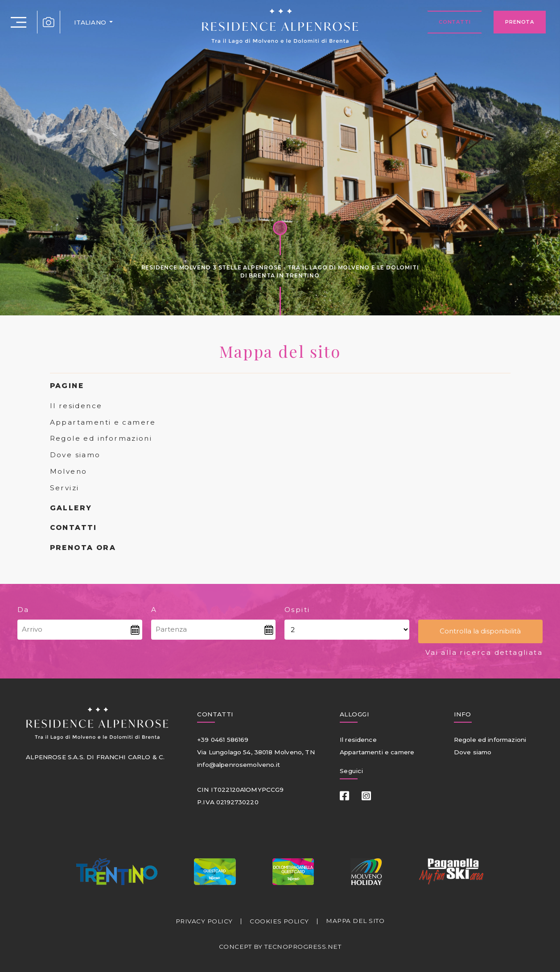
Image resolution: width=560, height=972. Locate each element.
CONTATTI (74, 527)
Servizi (65, 488)
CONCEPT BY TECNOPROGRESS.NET (280, 947)
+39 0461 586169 (223, 740)
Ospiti (297, 610)
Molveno (69, 471)
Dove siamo (75, 455)
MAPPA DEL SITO (355, 921)
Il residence (76, 406)
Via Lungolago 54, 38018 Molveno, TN (256, 752)
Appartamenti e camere (103, 422)
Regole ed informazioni (101, 438)
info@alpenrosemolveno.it (239, 765)
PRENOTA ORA (83, 548)
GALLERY (71, 508)
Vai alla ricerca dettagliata (484, 652)
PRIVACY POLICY (204, 921)
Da (23, 610)
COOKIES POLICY (279, 921)
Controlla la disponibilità (480, 631)
